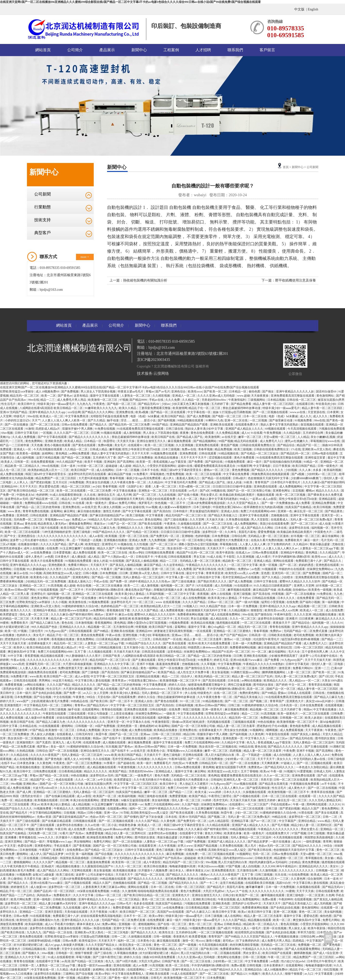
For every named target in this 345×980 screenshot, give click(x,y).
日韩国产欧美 (112, 656)
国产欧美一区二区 (216, 392)
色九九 (251, 742)
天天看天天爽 (40, 619)
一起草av (255, 499)
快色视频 (161, 503)
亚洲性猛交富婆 (316, 458)
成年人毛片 (90, 908)
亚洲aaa (18, 524)
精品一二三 (48, 400)
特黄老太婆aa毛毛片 (131, 392)
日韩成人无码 (323, 771)
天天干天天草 (141, 453)
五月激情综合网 (124, 627)
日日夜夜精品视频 (108, 639)
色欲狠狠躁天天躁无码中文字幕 (269, 478)
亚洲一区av (111, 813)
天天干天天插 (305, 891)
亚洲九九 (59, 742)
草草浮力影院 (307, 932)
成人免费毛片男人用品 (72, 400)
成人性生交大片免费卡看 (194, 672)
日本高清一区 (289, 705)
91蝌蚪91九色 (214, 420)
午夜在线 (161, 557)
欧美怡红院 (173, 528)
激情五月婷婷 (112, 511)
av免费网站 (98, 610)
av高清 (66, 961)
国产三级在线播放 (176, 520)
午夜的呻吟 (286, 899)
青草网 (328, 842)
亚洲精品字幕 (240, 821)
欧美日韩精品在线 (39, 648)
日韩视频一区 (84, 726)
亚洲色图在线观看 (266, 486)
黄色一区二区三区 (328, 850)
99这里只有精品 (63, 681)
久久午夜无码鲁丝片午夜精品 (153, 780)
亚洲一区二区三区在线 (134, 536)
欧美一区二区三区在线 (113, 553)
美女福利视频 (161, 800)
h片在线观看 (205, 586)
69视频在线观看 (276, 429)
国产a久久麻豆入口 (199, 912)
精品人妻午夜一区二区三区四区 (274, 404)
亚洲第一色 (285, 511)
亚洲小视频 (120, 730)
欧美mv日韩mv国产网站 (21, 590)
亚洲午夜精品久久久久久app (48, 412)
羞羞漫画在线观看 (70, 928)
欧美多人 (7, 462)
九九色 (339, 594)
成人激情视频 (132, 433)
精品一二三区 (169, 561)
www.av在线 (298, 412)
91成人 (15, 908)
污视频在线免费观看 (332, 429)
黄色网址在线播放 (229, 957)
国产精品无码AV (149, 404)
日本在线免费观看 (312, 705)
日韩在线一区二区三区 (302, 400)
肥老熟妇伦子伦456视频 (21, 639)
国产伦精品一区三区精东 (143, 532)
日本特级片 (181, 511)
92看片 (64, 833)
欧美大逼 (201, 792)
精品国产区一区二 (309, 445)
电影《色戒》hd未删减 (145, 416)
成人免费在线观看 (85, 553)
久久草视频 (209, 664)
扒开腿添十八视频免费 (71, 837)
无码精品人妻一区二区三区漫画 (269, 536)
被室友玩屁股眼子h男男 (231, 767)
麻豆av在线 (21, 573)
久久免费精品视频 (228, 433)
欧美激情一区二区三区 (103, 400)
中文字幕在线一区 (199, 412)
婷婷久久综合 (178, 685)
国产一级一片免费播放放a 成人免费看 (286, 503)
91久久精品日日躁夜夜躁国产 (273, 586)
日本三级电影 (202, 507)
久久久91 (337, 623)
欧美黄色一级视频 (29, 453)
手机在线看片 (63, 846)
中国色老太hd (26, 495)
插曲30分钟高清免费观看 (160, 957)
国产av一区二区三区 (264, 821)
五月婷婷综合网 (313, 433)
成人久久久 (321, 416)
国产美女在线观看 (327, 813)
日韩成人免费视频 (89, 730)
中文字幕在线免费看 (237, 474)
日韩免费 (337, 714)
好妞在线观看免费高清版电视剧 (77, 718)
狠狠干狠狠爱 (84, 953)
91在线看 (257, 433)
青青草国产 (262, 482)
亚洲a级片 (48, 866)
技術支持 (42, 220)
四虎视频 (236, 751)
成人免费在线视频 (12, 474)
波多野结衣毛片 (122, 602)
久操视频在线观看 (190, 524)
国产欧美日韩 (99, 701)
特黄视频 (278, 594)
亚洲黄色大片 (295, 701)
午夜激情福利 (237, 400)
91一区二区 (260, 652)
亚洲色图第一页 (128, 726)
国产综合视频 (43, 697)
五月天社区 (60, 482)
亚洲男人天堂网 (304, 586)
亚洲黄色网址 (282, 491)
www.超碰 (244, 396)
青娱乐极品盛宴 (320, 544)
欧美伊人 (19, 648)
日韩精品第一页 (102, 858)
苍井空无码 (221, 800)
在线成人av (243, 553)
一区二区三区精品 (128, 899)
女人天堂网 (101, 693)
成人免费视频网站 (291, 486)
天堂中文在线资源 (73, 949)
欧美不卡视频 (94, 462)
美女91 (107, 730)
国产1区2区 (326, 676)
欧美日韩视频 (323, 507)
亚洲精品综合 (254, 970)
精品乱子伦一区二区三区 (205, 408)
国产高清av (77, 833)
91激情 (30, 429)
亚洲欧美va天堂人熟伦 (317, 449)
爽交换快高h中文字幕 (22, 652)
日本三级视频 (171, 449)
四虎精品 (299, 941)
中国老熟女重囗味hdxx (228, 507)
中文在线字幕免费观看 (154, 928)
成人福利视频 (26, 458)
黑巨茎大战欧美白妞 (15, 928)
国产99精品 (102, 631)
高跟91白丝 (284, 883)
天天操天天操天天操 (127, 652)
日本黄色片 (63, 557)
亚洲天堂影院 (54, 912)
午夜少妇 (145, 635)
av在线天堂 (229, 437)
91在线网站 (58, 540)
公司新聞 (42, 194)
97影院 (4, 565)
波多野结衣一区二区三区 (305, 817)
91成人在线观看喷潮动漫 (66, 495)
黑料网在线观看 (317, 804)
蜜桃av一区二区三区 (217, 470)
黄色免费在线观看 (31, 937)
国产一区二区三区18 (304, 524)
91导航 (125, 813)
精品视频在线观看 (52, 656)
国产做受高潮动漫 (258, 788)
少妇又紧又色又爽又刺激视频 (191, 404)
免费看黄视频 (14, 685)
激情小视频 (214, 941)
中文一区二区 (88, 648)
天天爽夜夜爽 (270, 763)
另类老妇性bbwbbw (214, 400)
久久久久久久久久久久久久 (155, 767)
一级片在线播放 (281, 842)
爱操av (113, 503)
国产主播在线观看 (144, 660)
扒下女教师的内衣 (280, 544)
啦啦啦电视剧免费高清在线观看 (158, 891)
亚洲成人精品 (263, 561)
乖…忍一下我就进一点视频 (84, 540)
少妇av (166, 404)
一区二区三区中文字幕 (244, 565)
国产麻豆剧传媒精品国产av (107, 515)
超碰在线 (139, 507)
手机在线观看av (281, 804)
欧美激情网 (180, 408)
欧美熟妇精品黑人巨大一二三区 (49, 470)
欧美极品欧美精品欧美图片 (238, 495)
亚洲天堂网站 (14, 842)
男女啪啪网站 (83, 842)
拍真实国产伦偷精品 (299, 507)
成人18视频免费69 (48, 392)
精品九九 (139, 466)
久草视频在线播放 (126, 953)
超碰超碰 (112, 466)
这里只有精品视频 (48, 458)
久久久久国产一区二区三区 (72, 433)
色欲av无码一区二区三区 (106, 817)
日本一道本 (69, 466)
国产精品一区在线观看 (217, 478)
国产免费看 (196, 462)
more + (85, 257)
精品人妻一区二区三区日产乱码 (72, 619)
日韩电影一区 (65, 953)
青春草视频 (206, 449)
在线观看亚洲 (148, 846)
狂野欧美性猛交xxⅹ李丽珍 (17, 392)
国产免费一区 (119, 581)
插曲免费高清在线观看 (43, 672)
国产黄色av (65, 396)
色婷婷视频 (203, 536)
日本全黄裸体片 (274, 965)
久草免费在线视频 (238, 520)
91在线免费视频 (299, 875)
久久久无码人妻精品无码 (325, 800)
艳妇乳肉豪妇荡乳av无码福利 (268, 862)
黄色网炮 (209, 767)
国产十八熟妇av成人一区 (118, 557)
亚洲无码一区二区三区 (287, 573)
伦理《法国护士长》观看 (135, 486)
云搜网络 (161, 373)
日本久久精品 (130, 668)
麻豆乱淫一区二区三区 (309, 511)
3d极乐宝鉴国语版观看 (136, 800)
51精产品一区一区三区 (122, 524)
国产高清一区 (231, 528)
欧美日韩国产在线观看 (277, 953)
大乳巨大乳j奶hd (214, 891)
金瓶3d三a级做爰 (44, 875)
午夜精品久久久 (64, 809)
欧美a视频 (142, 412)
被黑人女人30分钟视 (78, 759)
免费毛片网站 (128, 503)
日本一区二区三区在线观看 (280, 796)
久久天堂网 (197, 520)
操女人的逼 (235, 482)
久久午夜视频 (167, 846)
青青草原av (119, 681)
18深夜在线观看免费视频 (93, 891)
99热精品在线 (80, 701)
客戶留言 (267, 50)
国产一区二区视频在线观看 (271, 412)
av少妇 (97, 486)
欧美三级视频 (243, 449)
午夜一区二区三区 (280, 957)
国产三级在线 (104, 953)
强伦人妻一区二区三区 (34, 614)
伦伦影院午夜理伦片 (267, 639)
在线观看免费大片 (247, 425)
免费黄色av (256, 767)
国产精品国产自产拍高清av (165, 858)
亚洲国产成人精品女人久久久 (245, 429)
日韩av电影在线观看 (325, 453)
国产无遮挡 (44, 742)
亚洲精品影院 (328, 499)
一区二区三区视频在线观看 (217, 854)
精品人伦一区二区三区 (166, 598)
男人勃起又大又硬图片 (194, 784)
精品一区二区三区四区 (76, 486)
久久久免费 (173, 400)
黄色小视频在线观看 (58, 445)
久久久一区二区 (188, 499)
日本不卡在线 (150, 470)
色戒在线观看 (65, 780)
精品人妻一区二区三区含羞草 (203, 639)
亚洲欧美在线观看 (222, 425)
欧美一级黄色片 (97, 503)
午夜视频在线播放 (287, 937)
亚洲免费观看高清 (223, 870)
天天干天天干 (266, 759)
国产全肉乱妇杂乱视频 (47, 693)
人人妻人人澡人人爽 (253, 544)
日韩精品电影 (49, 858)
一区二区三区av (278, 738)
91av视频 (152, 507)
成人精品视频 (81, 804)
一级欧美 (17, 503)
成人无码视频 (224, 586)
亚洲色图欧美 (57, 565)
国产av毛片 (163, 392)
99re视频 (16, 784)
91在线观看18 (243, 586)
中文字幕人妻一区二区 (181, 577)
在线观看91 (136, 445)
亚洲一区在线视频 (275, 928)
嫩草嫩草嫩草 (255, 887)
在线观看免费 (92, 742)
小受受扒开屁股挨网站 (162, 466)
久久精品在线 (20, 755)
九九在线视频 (167, 495)
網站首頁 (43, 50)
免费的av (244, 569)
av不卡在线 (329, 784)
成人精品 (94, 557)
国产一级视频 (188, 945)
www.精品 (324, 821)
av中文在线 (105, 780)
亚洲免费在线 (125, 412)
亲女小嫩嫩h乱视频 (323, 437)
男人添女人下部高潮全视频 (98, 392)
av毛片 (194, 491)
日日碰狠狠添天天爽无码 (128, 499)
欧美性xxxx (195, 392)
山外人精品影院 (219, 821)
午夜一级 (277, 771)
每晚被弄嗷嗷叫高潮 (183, 866)
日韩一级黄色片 (328, 466)
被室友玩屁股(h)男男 (331, 400)
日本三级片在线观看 (46, 528)
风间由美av (44, 895)
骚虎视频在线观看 (228, 623)
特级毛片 (20, 416)
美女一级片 (58, 747)
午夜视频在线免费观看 (305, 784)
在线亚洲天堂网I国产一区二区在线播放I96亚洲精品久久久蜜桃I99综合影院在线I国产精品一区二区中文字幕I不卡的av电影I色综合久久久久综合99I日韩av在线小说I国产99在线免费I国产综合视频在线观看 (130, 2)
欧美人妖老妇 (314, 718)
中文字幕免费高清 (77, 416)
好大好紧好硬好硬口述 (15, 627)
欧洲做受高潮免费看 (100, 837)
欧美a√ (243, 912)
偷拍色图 (255, 392)
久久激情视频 (268, 870)
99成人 (244, 499)
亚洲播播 (11, 837)
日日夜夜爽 (307, 619)
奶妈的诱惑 (307, 565)
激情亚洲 (125, 619)
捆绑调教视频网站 (274, 672)
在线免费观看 (156, 920)
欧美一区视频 (269, 565)
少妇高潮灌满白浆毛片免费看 (50, 701)
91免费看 (201, 850)
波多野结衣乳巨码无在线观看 (88, 474)
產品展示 (107, 50)
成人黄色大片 (297, 788)
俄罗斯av (43, 747)
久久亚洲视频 (185, 445)
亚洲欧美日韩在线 (205, 899)
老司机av (229, 941)
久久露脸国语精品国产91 (98, 866)
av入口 (88, 693)
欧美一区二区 (282, 920)
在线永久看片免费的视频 (267, 540)
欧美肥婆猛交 (9, 614)
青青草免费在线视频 (36, 511)
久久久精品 (112, 668)
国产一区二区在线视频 (64, 751)
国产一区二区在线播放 (301, 594)
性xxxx (200, 941)
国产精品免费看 (241, 404)
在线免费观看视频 (43, 462)
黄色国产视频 (230, 445)
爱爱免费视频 (267, 532)
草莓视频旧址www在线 (325, 441)
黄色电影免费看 (300, 726)
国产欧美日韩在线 (205, 569)
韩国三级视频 (192, 709)
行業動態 (42, 207)
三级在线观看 (77, 714)
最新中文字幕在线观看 (105, 396)
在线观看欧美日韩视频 (96, 499)
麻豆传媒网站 (331, 536)
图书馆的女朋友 (264, 685)
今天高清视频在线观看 (302, 429)
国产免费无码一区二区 (165, 536)
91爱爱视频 (305, 771)
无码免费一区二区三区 (29, 520)
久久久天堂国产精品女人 (244, 503)
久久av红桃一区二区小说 (101, 825)
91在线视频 (117, 561)
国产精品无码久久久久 (280, 767)
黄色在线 (31, 524)
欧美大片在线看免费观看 (47, 561)
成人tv (245, 433)
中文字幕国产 (288, 821)
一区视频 (46, 433)
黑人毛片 (251, 846)
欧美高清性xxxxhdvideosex (149, 689)
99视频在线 (218, 491)
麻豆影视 (7, 697)
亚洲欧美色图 (54, 441)
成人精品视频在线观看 (327, 726)
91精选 (116, 891)
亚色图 (266, 573)
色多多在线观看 (144, 903)
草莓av (150, 392)
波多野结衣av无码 (17, 499)
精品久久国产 (71, 499)
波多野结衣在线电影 (271, 619)
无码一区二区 (262, 854)
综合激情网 (315, 879)
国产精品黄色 (334, 511)
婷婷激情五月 (20, 887)
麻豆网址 (70, 511)
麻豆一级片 (255, 462)
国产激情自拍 (264, 614)
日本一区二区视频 (128, 470)
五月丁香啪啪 (250, 771)
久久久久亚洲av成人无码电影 (217, 396)
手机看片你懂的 (65, 924)
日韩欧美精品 (233, 924)
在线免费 (53, 548)
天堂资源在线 (317, 412)
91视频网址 (257, 730)
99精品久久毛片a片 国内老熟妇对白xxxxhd (116, 520)
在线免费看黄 (306, 598)
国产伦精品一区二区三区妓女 (260, 453)
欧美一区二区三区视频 (160, 445)
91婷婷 (207, 800)
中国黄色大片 (324, 532)
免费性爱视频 (122, 908)
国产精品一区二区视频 (76, 458)
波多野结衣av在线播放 (163, 833)
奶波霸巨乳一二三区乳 (136, 639)
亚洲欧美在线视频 (123, 631)
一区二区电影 (243, 639)
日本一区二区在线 (255, 416)
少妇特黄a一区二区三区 (322, 474)
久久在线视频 (102, 759)
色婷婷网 (42, 495)
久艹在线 (242, 891)
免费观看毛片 (163, 763)
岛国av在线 (95, 829)
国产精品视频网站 (205, 441)
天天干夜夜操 (99, 912)
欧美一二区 (49, 396)
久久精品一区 (191, 400)
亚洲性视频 (130, 635)
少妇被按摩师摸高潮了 (284, 656)
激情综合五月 (107, 495)
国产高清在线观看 (215, 681)
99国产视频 (226, 441)
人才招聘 (203, 50)
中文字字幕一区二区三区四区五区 (113, 676)
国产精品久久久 (18, 883)
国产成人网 (76, 544)
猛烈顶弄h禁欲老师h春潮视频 (301, 639)
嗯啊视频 (272, 730)
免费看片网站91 (79, 565)
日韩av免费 (21, 916)
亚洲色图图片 (268, 668)
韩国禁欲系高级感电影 (319, 837)
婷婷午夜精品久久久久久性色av (150, 581)
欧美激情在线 (78, 602)
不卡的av (245, 598)
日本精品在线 (29, 726)
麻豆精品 (106, 949)
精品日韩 (189, 734)
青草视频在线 (28, 837)
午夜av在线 (114, 635)
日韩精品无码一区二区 (214, 763)
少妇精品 (295, 862)
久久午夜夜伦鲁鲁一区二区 (129, 482)
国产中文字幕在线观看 (53, 437)
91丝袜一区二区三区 (91, 466)
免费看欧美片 (294, 540)
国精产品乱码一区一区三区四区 (55, 891)
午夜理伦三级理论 (220, 796)
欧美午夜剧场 (225, 553)
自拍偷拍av (300, 590)
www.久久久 (46, 837)
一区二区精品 (179, 928)
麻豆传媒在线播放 (89, 511)
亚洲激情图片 (13, 705)
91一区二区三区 (144, 602)
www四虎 (18, 664)
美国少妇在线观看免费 (161, 499)
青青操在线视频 (112, 709)
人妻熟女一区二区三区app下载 (320, 548)
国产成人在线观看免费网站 (223, 614)
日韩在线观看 (208, 453)
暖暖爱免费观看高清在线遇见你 (215, 466)
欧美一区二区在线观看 (72, 491)
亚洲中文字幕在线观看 (254, 515)
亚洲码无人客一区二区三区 (241, 780)
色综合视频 (84, 586)
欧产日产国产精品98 (234, 635)
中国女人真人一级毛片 (247, 928)
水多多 (317, 470)
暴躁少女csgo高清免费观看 (144, 478)
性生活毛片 (9, 404)
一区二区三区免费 (100, 491)
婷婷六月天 (81, 660)
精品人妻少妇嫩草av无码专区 (58, 903)
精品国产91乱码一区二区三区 (196, 553)
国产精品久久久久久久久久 (286, 747)
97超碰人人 (288, 763)
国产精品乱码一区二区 (296, 453)
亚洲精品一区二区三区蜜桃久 (233, 631)
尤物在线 (338, 544)
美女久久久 (284, 759)
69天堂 (70, 854)
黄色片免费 (162, 775)
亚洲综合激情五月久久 (152, 441)
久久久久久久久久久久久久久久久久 (83, 788)
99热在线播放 (267, 722)
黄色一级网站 (149, 668)
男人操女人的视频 (110, 507)
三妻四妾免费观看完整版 (155, 408)
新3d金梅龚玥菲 (331, 722)
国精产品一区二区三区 (124, 734)
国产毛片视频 (281, 825)
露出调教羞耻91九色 (47, 920)
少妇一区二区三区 (247, 813)
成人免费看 (185, 569)
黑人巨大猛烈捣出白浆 (220, 755)
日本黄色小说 (147, 941)
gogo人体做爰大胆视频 (69, 945)
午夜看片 (107, 569)
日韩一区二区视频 (255, 957)
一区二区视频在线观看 (227, 953)
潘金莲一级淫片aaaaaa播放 (95, 965)
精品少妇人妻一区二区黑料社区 (312, 825)
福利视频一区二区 (172, 586)
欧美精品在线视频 (203, 623)
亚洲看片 (292, 619)
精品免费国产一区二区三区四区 (56, 478)
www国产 (23, 701)
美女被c (330, 858)
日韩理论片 (107, 718)
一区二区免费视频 (49, 908)
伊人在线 (190, 693)
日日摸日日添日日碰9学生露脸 (232, 486)
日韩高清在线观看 (154, 652)
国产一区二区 (289, 565)
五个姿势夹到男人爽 (315, 652)
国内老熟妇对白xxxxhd (238, 858)
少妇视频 (291, 470)
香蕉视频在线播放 (63, 639)
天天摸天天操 (126, 441)
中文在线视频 (63, 697)
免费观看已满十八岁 (309, 561)
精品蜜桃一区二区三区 (289, 858)
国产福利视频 (167, 420)
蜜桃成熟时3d (148, 726)
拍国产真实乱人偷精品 (306, 734)
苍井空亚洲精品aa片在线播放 (242, 577)
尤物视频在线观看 (125, 883)
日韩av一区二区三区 (221, 602)
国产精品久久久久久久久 (268, 470)
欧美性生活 (167, 932)
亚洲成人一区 (23, 449)
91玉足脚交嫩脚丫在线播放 (78, 548)
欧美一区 (11, 631)
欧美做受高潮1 (116, 970)
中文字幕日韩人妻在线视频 (93, 681)
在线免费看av (75, 850)
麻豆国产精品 (153, 565)
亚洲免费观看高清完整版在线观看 (293, 396)
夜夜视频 (203, 594)
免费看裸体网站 (231, 949)
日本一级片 (24, 693)
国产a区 (205, 491)
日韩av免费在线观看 (266, 553)
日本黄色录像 (26, 763)
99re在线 (34, 400)
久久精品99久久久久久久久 (81, 569)
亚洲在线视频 (122, 965)
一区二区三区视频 (193, 738)
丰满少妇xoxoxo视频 (171, 829)
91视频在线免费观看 (79, 561)
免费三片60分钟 (178, 788)
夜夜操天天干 (282, 623)
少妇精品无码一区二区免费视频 (46, 581)
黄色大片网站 (214, 833)
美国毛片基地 (248, 532)
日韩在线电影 (158, 709)
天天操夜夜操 (260, 396)
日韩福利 (216, 780)
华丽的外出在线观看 (292, 569)
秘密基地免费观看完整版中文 (207, 685)
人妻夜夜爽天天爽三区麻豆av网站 (105, 887)
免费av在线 (189, 449)
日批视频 (19, 569)
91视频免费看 (304, 420)
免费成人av (79, 520)
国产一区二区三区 (145, 495)
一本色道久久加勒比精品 (312, 767)
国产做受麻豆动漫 (281, 420)
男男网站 (45, 681)
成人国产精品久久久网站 (257, 528)
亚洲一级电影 (199, 788)
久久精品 (63, 970)
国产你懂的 (131, 817)
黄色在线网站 (154, 520)
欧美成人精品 (73, 441)
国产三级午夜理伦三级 (108, 957)
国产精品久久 (99, 425)
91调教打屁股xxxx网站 (16, 528)
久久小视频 (60, 602)
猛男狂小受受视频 (273, 602)
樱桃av (310, 491)
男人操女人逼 (298, 928)
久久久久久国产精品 (54, 544)
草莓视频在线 (229, 544)
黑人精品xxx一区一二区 (305, 681)
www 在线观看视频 (168, 602)
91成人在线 (214, 557)
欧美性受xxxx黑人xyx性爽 (242, 573)
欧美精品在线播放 (167, 458)
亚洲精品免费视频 (324, 503)
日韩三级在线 (175, 429)
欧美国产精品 (167, 672)
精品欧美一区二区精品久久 (23, 466)
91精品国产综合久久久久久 (144, 643)
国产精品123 (239, 974)
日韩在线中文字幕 (209, 577)
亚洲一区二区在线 (236, 420)
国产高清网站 (126, 462)
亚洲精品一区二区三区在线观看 (93, 594)
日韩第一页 (22, 462)
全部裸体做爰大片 (40, 643)
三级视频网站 (257, 400)
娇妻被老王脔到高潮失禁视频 (173, 631)
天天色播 (37, 445)
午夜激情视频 (127, 767)
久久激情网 (129, 891)
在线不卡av (8, 763)
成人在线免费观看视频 (29, 759)
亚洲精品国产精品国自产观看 (189, 425)
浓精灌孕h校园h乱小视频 (45, 941)
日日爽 (95, 433)
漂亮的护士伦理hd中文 (247, 903)
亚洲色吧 (23, 515)
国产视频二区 (259, 701)
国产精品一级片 (35, 842)
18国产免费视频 (105, 726)
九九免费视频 (157, 540)
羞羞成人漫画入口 (188, 478)
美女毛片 (121, 445)
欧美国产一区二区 (105, 796)
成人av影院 (270, 499)
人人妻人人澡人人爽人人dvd (38, 668)
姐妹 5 (217, 412)
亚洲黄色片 (124, 718)
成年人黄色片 (34, 557)
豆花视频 (299, 491)
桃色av (100, 614)
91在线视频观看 (50, 726)
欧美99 (193, 643)
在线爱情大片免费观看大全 (231, 540)
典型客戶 (42, 233)
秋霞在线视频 (103, 928)
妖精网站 (48, 453)
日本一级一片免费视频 (243, 606)
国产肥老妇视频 (41, 482)
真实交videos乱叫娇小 (320, 701)
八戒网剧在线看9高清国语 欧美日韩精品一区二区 (51, 408)
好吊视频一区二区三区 (306, 536)
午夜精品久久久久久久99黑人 (201, 528)
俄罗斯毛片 (146, 503)
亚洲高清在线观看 (145, 718)
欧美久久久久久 (21, 610)
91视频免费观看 (99, 602)
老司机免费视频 (304, 635)
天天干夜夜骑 (314, 730)
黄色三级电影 (172, 755)
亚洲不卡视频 (146, 664)
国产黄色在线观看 (84, 445)
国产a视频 (298, 474)
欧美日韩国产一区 (83, 470)
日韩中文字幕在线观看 (15, 561)
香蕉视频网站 (104, 623)
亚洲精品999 (10, 486)
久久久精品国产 (330, 553)
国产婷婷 (282, 685)
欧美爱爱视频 (36, 689)
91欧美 (248, 482)
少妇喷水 (288, 577)
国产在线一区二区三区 (172, 924)
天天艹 (36, 420)
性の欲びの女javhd (294, 961)
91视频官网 (245, 466)
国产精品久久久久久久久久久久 (89, 437)
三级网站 (67, 705)
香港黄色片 (180, 937)
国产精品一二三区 (181, 792)
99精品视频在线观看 (191, 420)
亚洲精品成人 (164, 771)
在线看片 (6, 730)
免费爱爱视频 (178, 796)
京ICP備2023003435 (154, 360)
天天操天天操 (215, 520)
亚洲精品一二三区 (31, 912)
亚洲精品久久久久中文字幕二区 (115, 664)
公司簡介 (75, 50)
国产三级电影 (91, 672)
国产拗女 (268, 392)
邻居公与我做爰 (98, 714)
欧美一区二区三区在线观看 (204, 474)
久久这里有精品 (174, 565)
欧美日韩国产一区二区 (59, 676)
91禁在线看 (306, 813)
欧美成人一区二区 (52, 416)
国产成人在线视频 (106, 689)
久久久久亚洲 (303, 614)
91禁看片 (338, 524)
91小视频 (36, 573)
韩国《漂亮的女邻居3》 (29, 796)
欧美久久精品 (128, 408)
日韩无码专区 (85, 734)
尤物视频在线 (280, 515)
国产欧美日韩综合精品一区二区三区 (31, 491)
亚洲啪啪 (188, 536)
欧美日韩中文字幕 (225, 912)
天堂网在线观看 (193, 755)
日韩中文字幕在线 (173, 573)
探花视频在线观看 (313, 425)
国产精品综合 (286, 445)
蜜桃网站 (68, 726)
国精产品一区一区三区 (281, 689)
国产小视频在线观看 (247, 796)
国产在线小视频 (189, 495)
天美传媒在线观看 (76, 912)
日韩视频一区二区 (292, 718)
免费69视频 (105, 445)
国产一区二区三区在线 (45, 425)
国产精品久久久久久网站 (98, 412)
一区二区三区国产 (257, 804)
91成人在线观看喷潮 (61, 957)
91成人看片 (128, 598)
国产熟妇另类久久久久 (213, 581)
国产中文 (10, 536)
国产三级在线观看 (29, 821)
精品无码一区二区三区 (25, 396)
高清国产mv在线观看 (171, 912)
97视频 (124, 400)
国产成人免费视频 (199, 416)
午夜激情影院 (161, 722)
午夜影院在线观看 (55, 714)
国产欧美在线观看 (151, 524)
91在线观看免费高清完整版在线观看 (141, 429)
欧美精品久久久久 (276, 681)
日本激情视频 (84, 623)
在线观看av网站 (118, 809)
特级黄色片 (205, 693)
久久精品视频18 (239, 610)
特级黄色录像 (128, 825)
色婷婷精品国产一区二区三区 (120, 606)
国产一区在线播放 (17, 425)
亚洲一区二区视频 (285, 912)
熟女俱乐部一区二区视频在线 (187, 548)
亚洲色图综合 (27, 536)
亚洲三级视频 (242, 594)
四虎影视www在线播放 (74, 610)
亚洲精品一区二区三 (33, 586)
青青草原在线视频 (320, 685)
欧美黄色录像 (233, 833)
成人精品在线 (219, 619)
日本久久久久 (286, 598)
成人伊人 (169, 478)
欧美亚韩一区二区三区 (127, 862)
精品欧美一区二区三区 (237, 561)
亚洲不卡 (111, 614)
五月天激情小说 (134, 648)
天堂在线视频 (82, 738)
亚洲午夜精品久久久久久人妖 (295, 392)
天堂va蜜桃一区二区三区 (280, 437)
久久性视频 (141, 544)
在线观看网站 (91, 709)
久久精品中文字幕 (233, 742)
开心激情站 (15, 879)
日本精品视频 (276, 400)
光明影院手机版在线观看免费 (110, 416)
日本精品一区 (238, 392)
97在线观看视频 (48, 590)
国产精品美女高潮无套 (274, 784)
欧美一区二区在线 (178, 965)
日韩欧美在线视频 (280, 635)
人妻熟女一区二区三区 (136, 396)
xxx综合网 (74, 412)
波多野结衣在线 (299, 528)
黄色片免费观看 (245, 458)
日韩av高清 (40, 709)
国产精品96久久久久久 (307, 846)
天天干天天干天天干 (194, 458)
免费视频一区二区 (310, 945)
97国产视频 (299, 833)
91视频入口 (191, 606)
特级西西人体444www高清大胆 (208, 648)
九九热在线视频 (156, 648)
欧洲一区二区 (20, 780)
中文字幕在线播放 (125, 491)
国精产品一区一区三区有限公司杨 (249, 491)
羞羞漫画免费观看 (168, 664)
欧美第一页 (144, 462)
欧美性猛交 (93, 544)
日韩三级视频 (58, 709)
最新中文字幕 (197, 627)
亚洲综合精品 (307, 821)
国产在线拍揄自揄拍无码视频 (283, 462)
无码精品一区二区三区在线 (189, 775)
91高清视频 (55, 586)
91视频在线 (125, 544)
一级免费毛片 (144, 775)
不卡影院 (229, 557)
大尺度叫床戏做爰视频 (93, 478)
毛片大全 (294, 652)
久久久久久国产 (44, 862)
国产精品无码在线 (302, 738)
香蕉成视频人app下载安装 (170, 462)
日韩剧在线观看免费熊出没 (258, 445)
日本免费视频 (221, 536)
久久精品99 (156, 482)
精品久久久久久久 (328, 491)
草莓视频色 (158, 474)
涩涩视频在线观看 (221, 458)
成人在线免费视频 (195, 598)
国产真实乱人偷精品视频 (142, 561)
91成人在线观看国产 (185, 974)
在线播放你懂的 (29, 544)
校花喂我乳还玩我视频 (91, 809)
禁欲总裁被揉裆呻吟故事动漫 (242, 408)
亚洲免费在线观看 (207, 445)
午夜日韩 (61, 829)
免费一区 (7, 800)
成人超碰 (126, 466)
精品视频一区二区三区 (313, 606)
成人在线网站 (105, 470)
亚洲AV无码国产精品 (14, 412)
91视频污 (290, 771)
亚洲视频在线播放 (116, 540)
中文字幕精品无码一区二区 (42, 705)
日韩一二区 (330, 817)
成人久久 (306, 416)
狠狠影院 (257, 610)
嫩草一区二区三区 (250, 437)
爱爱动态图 (311, 916)
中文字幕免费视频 (230, 664)
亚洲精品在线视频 (148, 676)
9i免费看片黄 (19, 676)
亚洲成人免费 (138, 540)
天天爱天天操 (33, 879)
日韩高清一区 (258, 635)
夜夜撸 (185, 433)
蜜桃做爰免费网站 (81, 524)
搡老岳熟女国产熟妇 (139, 590)
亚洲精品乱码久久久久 (314, 866)
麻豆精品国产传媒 (120, 474)
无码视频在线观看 (219, 722)
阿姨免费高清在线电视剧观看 (271, 474)
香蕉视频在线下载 (119, 610)
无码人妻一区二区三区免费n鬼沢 (312, 520)
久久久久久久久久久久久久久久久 (49, 660)
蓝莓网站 (57, 511)
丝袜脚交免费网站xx (320, 569)
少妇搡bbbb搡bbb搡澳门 (306, 478)
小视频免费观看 (235, 462)
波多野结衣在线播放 (70, 825)
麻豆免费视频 (175, 854)
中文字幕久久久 (256, 738)
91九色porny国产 (56, 631)
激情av (228, 639)
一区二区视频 (259, 420)
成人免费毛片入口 (272, 441)
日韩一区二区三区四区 (15, 598)
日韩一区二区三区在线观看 (291, 780)
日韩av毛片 (125, 903)
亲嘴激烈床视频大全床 (168, 590)
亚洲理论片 (109, 544)
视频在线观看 (266, 495)
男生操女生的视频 (98, 482)
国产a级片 (224, 928)
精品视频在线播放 (325, 614)
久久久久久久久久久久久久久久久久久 (63, 536)
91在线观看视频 (41, 916)
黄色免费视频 (241, 470)
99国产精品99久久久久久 (109, 532)
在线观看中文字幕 (191, 833)
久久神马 (231, 532)
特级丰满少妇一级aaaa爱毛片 (56, 404)
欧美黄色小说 (39, 577)
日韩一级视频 (163, 937)
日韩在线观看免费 (328, 891)
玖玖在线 (281, 875)
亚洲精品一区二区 (332, 829)
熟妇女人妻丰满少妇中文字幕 (205, 429)
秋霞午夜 (102, 734)
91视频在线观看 (112, 433)
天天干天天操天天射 (13, 643)
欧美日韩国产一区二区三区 (138, 912)
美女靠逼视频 (221, 672)
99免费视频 (77, 482)
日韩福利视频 (185, 705)
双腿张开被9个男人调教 (78, 429)
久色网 (330, 895)
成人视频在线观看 (114, 742)
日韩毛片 (157, 978)
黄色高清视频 (290, 924)
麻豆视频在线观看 (169, 941)
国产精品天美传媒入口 (223, 515)
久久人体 (305, 470)
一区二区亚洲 (315, 895)
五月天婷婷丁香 (291, 709)
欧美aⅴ (265, 771)
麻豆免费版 (214, 738)
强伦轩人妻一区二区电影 (328, 664)
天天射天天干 (272, 903)
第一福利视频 (331, 602)
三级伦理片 (36, 631)
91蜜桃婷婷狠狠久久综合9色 (81, 606)
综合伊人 (187, 676)
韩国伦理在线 (336, 928)
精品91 (175, 953)
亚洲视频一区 (128, 924)
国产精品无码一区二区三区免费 (130, 425)
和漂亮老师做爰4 (11, 548)
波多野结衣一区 (213, 532)
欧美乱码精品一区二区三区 (213, 676)
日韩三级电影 (336, 759)
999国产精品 (160, 425)
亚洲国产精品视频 (206, 846)
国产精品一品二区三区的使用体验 (39, 507)
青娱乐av (100, 524)
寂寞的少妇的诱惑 (73, 767)
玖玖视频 (111, 747)
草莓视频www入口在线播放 (185, 751)
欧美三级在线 (65, 875)
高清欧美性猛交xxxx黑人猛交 (63, 573)
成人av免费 (140, 965)
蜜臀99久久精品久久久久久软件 (300, 581)
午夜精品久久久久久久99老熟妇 (264, 664)
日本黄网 (333, 412)
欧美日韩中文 (27, 404)
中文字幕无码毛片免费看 (181, 482)
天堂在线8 (174, 689)
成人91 (297, 842)
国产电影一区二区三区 (122, 404)
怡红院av (179, 763)
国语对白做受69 (326, 392)
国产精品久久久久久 (144, 932)
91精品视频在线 (229, 453)
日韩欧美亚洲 (264, 858)
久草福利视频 (156, 594)
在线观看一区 (308, 796)
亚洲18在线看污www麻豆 (247, 660)
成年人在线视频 (34, 548)
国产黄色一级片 (119, 978)
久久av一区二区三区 (277, 775)
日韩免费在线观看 (45, 771)
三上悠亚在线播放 (122, 714)
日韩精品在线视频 (264, 598)
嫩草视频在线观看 (240, 590)
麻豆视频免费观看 (180, 441)
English (313, 9)
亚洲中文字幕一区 (125, 928)
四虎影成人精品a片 (48, 429)
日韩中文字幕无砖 (27, 433)
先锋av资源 (44, 817)
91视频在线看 (122, 949)
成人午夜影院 (152, 862)
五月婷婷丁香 (220, 404)
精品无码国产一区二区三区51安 (186, 515)
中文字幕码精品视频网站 (46, 813)
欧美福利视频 (333, 470)
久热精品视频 (26, 751)
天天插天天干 (216, 548)
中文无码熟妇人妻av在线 (310, 759)
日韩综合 (42, 751)
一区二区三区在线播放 (108, 586)
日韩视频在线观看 (85, 821)
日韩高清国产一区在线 (168, 639)
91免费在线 (325, 594)
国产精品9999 (139, 400)
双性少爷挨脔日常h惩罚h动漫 (141, 449)
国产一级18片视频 (248, 602)
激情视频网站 (9, 668)
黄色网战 (62, 453)
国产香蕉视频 (82, 846)
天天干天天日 (29, 486)
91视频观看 (270, 569)
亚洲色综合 (179, 392)
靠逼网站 (164, 726)
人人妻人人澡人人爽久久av (280, 548)
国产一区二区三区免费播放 (136, 458)
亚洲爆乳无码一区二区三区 (44, 664)
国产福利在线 (214, 462)
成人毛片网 (124, 495)
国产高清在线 (262, 594)
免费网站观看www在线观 (41, 503)
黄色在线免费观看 (203, 433)
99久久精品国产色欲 (70, 462)
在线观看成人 (280, 520)
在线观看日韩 (305, 404)
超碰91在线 (186, 466)
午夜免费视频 (273, 433)
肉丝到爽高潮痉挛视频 (245, 945)
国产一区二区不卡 (72, 590)
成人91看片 (263, 557)
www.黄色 (14, 511)
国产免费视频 (70, 392)
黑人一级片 (229, 879)
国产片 (191, 586)
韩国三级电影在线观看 (153, 796)
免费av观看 (269, 899)
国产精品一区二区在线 (54, 775)
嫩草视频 (115, 449)
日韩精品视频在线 (110, 648)
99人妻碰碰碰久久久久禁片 (45, 569)
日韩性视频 (254, 965)
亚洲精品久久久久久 (131, 528)
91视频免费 (24, 875)
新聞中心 (139, 50)
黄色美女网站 (40, 598)
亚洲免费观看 (189, 453)
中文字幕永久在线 (139, 722)
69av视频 (7, 433)
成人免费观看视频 (172, 610)
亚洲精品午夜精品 (292, 553)
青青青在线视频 (280, 627)
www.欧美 (36, 676)
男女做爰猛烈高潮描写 (205, 511)
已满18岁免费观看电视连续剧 (207, 503)
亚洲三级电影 (82, 532)
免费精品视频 (269, 718)
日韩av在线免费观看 (75, 425)
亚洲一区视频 (185, 850)
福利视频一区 (320, 528)
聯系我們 (235, 50)
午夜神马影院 (283, 614)
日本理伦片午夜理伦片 (286, 482)
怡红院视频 (331, 970)
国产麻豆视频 (123, 569)
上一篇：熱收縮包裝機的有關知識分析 (138, 280)
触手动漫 (113, 420)
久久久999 (269, 866)
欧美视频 (112, 536)
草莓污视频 (84, 957)
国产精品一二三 (332, 639)
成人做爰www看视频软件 (175, 507)
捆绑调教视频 (303, 953)
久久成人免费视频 (24, 437)
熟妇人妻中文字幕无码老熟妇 (280, 425)
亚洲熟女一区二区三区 (153, 491)
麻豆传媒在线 (267, 648)
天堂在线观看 (179, 491)
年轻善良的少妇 (326, 404)
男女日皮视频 (200, 619)
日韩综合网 (239, 536)
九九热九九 (84, 404)
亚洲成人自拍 (230, 511)
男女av (35, 804)
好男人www (185, 846)
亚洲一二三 (322, 668)
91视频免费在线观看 (164, 453)
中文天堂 (10, 846)
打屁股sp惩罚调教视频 (237, 412)
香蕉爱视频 (32, 656)
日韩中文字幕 (9, 726)
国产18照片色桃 (127, 961)
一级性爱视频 (312, 842)
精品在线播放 (24, 800)
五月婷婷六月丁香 (105, 458)
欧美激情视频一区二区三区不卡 (153, 619)
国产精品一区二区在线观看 (168, 412)
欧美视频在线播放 (29, 767)
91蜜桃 (9, 858)
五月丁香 (81, 652)
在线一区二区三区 (226, 693)
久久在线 (90, 495)
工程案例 (171, 50)
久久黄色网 (257, 734)
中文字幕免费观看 (155, 685)
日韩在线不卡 (145, 557)
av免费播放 (8, 515)
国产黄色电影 (54, 759)
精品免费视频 (224, 449)
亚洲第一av (136, 804)
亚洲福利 (110, 462)
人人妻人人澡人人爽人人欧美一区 (64, 420)
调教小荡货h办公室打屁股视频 (198, 544)
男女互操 (200, 557)
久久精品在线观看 (218, 825)
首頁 (286, 167)
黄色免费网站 (34, 441)
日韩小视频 (91, 573)
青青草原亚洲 (215, 573)
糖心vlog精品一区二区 (222, 627)
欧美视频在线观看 (46, 800)
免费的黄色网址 (250, 693)
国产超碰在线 (127, 763)
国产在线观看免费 (124, 697)
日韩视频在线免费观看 (160, 553)
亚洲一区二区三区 (164, 569)
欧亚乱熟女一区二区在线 (136, 945)
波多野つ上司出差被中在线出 (29, 540)
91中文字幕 (15, 656)
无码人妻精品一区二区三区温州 (144, 577)
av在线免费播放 (42, 553)
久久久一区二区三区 (243, 619)
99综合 (91, 697)
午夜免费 (289, 751)
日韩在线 (65, 503)
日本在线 (281, 528)
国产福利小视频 (310, 602)
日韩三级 (234, 705)
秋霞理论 (110, 441)
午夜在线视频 (227, 899)
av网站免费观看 (80, 453)
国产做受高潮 (20, 577)
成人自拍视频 (282, 755)
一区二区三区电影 (117, 932)
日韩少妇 (229, 895)
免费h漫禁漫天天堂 (71, 668)
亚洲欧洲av (31, 784)
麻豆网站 (201, 771)
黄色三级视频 (155, 528)
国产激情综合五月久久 (200, 668)
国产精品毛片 (19, 813)
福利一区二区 (139, 809)
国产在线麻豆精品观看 (61, 796)
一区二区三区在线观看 (257, 623)
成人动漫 (325, 524)
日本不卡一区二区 (136, 916)
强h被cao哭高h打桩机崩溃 (189, 722)
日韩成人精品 (99, 449)
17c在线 (296, 449)
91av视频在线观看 (246, 784)
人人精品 (303, 437)
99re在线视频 (51, 466)
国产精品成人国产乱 (190, 437)
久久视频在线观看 (100, 652)
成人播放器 (79, 557)
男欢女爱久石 (209, 495)
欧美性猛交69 (88, 941)
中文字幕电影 (262, 466)
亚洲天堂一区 (331, 515)
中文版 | (301, 9)
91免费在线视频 (105, 429)
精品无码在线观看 (246, 441)
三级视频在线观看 (244, 722)
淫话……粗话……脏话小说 (139, 420)
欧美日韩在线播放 (156, 866)
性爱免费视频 (176, 474)
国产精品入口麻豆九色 (101, 528)
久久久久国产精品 (194, 602)
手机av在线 (157, 400)
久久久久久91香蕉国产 (45, 755)
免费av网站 (109, 924)
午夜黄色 (99, 404)
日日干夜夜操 (282, 466)
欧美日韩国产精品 (173, 416)
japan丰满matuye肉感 (117, 829)
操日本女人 (177, 870)
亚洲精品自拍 (51, 767)
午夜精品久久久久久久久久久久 (207, 565)
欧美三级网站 (227, 569)
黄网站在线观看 (284, 561)
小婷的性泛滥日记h (18, 420)
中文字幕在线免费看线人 (128, 974)
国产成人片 (8, 709)
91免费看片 (141, 474)
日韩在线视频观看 (180, 557)
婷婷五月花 (221, 660)
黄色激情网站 (325, 396)
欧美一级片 (145, 763)
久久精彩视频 (162, 396)
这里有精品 (81, 396)
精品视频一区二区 (100, 627)
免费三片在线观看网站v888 (258, 511)
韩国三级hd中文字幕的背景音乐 (181, 470)
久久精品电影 (292, 433)
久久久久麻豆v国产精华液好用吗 (324, 482)
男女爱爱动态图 (49, 486)
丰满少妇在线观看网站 (85, 800)
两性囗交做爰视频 (240, 685)
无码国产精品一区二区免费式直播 (306, 631)
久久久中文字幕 (84, 895)
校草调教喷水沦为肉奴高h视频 (264, 507)
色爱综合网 (25, 846)
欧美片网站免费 (21, 899)
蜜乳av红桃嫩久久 (297, 441)
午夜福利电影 (126, 548)
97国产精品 (37, 730)
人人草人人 (21, 482)
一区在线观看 (203, 631)
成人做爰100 (39, 887)
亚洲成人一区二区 (184, 396)
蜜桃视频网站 (23, 862)
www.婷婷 (143, 598)
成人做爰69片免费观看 (40, 718)
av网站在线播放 (252, 681)
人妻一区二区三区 (165, 486)
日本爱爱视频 (62, 553)
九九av (231, 891)
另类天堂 (266, 780)
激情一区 (189, 941)
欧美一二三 (132, 586)
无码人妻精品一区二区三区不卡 (162, 693)
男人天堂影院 (260, 520)
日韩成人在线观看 (299, 693)
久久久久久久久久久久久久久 (87, 722)
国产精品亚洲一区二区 (45, 499)
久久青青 (255, 548)
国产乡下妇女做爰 (152, 817)
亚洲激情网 (21, 730)
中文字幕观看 (155, 515)
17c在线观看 (142, 569)
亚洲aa (218, 924)
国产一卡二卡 (209, 883)
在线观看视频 (334, 705)
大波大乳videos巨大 (45, 788)
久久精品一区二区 (76, 449)
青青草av (80, 705)
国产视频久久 (31, 953)
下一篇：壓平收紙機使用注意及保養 (289, 280)
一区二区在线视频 (27, 858)
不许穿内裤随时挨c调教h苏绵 (291, 557)
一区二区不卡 (177, 503)
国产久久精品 (97, 420)
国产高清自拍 (163, 511)
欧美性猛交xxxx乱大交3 (224, 771)
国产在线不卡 (112, 738)
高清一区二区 (256, 689)
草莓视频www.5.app (58, 520)
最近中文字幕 (336, 458)
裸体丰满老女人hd (198, 870)
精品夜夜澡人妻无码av (52, 524)
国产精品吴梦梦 (258, 842)
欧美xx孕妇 (137, 553)
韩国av (308, 709)
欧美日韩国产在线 (164, 437)
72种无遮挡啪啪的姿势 (57, 532)
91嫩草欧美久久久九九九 (101, 408)
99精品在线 (246, 747)
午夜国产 (45, 850)
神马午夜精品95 (109, 598)
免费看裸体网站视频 (191, 614)
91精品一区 (311, 462)
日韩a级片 (240, 478)
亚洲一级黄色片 (213, 709)
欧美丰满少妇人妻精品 (130, 594)
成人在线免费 (335, 610)
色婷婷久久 (24, 635)
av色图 (49, 557)
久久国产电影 (191, 804)
